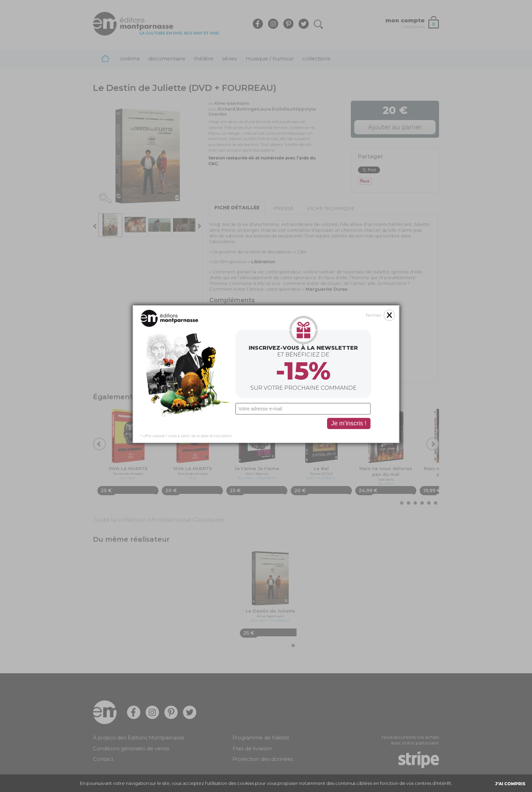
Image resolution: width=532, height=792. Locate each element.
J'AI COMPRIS (510, 784)
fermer (374, 315)
